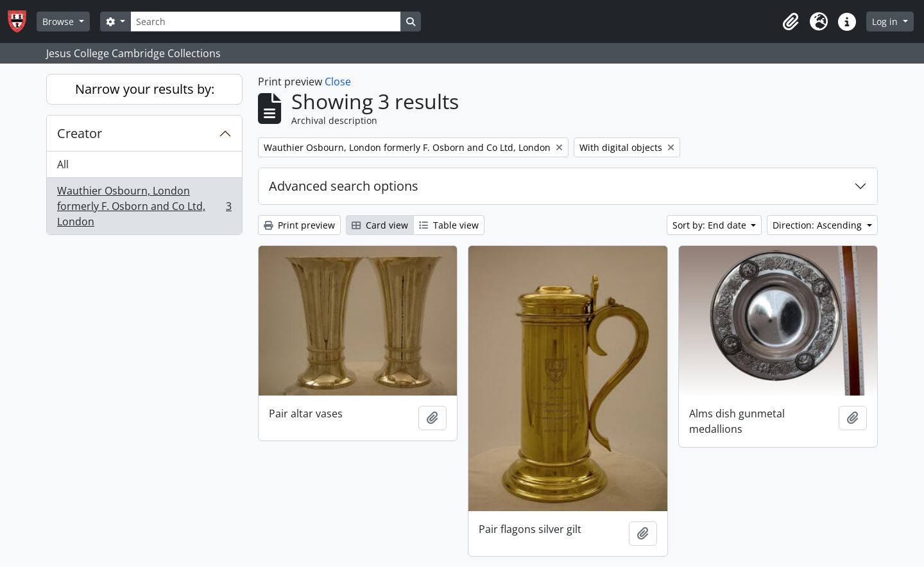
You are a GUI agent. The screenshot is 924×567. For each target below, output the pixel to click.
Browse (59, 22)
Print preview (299, 225)
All (63, 164)
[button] (791, 22)
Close (338, 82)
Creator (80, 133)
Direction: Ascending (818, 225)
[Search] (266, 22)
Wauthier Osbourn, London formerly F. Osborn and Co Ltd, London (144, 206)
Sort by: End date (711, 225)
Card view (380, 225)
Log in (886, 22)
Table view (449, 225)
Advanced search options (344, 186)
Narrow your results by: (145, 89)
